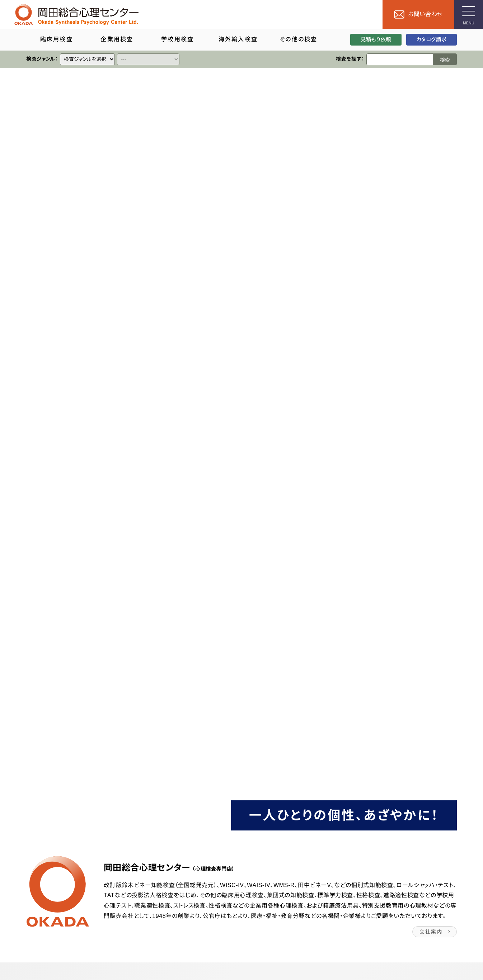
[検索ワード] (400, 59)
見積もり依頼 (376, 39)
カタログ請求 (431, 39)
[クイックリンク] (87, 59)
